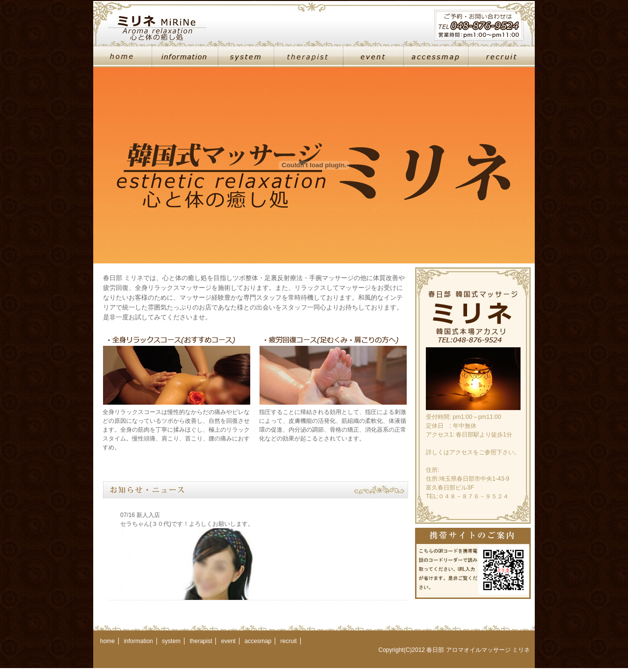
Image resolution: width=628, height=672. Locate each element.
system (171, 641)
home (107, 641)
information (138, 641)
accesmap (258, 641)
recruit (289, 641)
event (228, 641)
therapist (201, 641)
